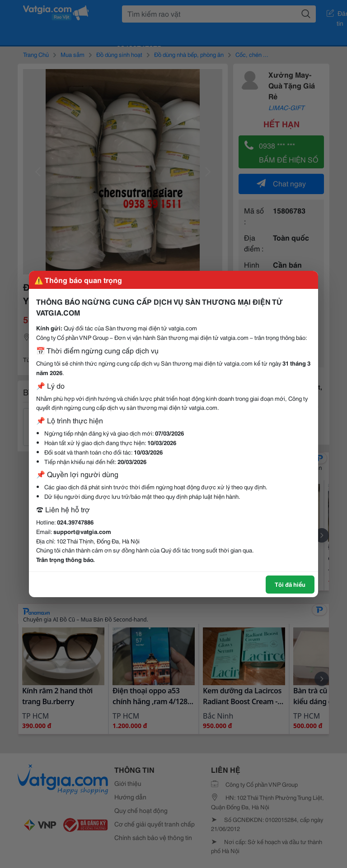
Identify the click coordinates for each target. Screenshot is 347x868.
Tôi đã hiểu (290, 584)
